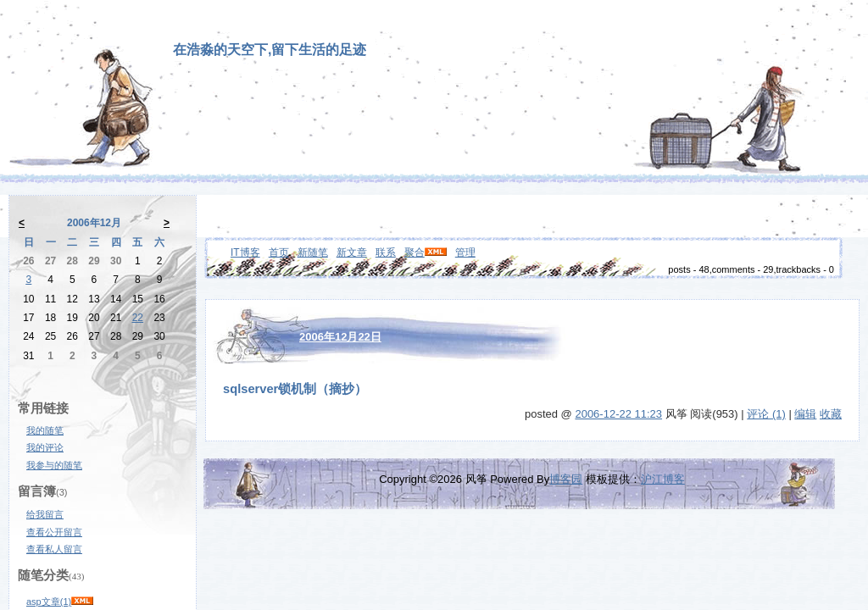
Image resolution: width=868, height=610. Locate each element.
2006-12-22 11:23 (618, 414)
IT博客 (245, 252)
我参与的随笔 (54, 465)
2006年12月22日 (340, 337)
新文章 (352, 252)
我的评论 (45, 447)
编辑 (805, 414)
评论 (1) (766, 414)
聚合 (415, 252)
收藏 (831, 414)
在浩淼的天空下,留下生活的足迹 (270, 50)
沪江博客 (663, 479)
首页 (279, 252)
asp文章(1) (49, 602)
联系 (386, 252)
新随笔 (313, 252)
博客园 (566, 479)
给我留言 (45, 514)
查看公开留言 (54, 532)
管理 (465, 252)
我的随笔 (45, 430)
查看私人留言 (54, 549)
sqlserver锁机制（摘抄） (295, 389)
